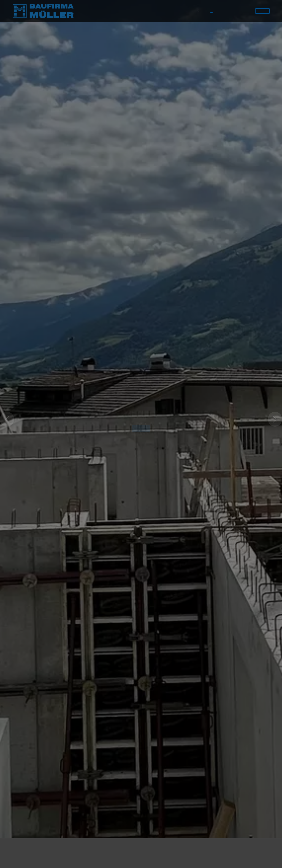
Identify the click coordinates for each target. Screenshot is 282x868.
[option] (141, 409)
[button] (7, 409)
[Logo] (43, 11)
